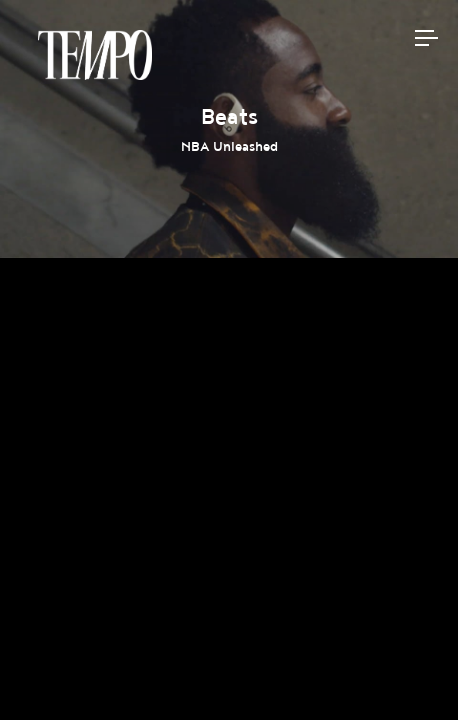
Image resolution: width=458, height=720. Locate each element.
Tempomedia (95, 55)
